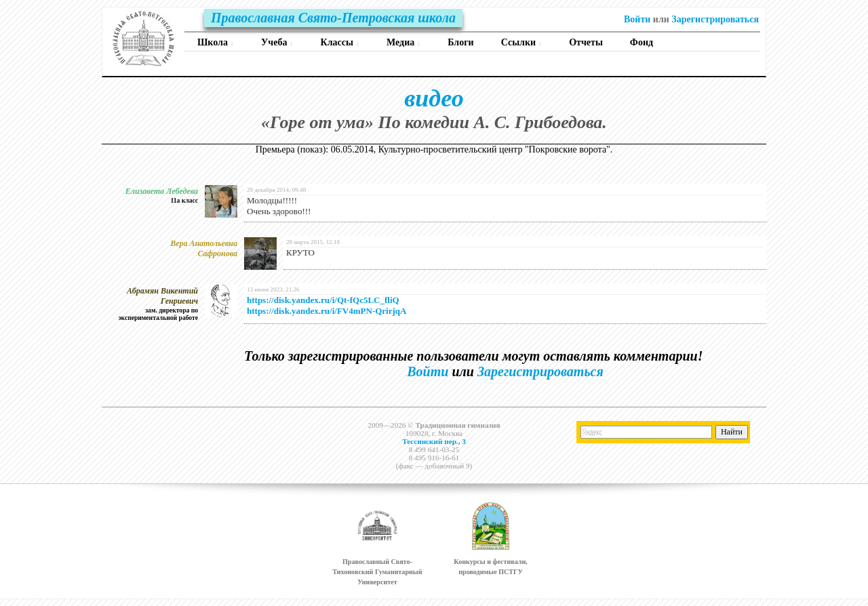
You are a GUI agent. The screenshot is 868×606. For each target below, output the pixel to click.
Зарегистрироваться (715, 19)
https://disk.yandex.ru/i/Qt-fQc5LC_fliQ (323, 300)
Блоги (460, 42)
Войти (637, 19)
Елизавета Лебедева (162, 191)
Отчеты (586, 42)
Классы (340, 42)
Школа (216, 42)
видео (434, 98)
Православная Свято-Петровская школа (333, 18)
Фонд (642, 42)
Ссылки (522, 42)
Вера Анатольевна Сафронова (204, 248)
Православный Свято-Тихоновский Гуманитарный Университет (377, 572)
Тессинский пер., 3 (434, 441)
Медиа (403, 42)
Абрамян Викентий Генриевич (162, 296)
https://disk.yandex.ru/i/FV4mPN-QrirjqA (327, 311)
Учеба (277, 42)
